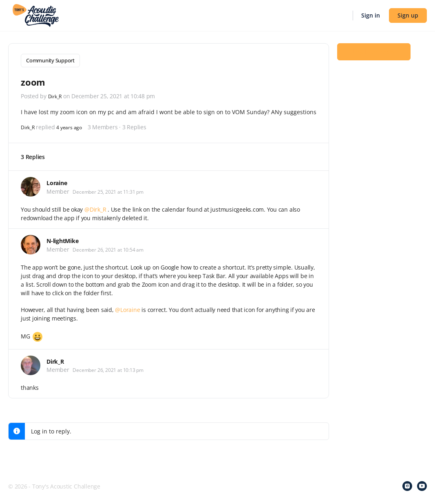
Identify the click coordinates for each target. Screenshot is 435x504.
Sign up (408, 15)
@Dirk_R (95, 207)
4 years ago (74, 125)
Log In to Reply (374, 57)
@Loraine (127, 308)
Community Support (50, 60)
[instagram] (407, 484)
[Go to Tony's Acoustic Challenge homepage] (36, 15)
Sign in (371, 15)
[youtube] (422, 484)
